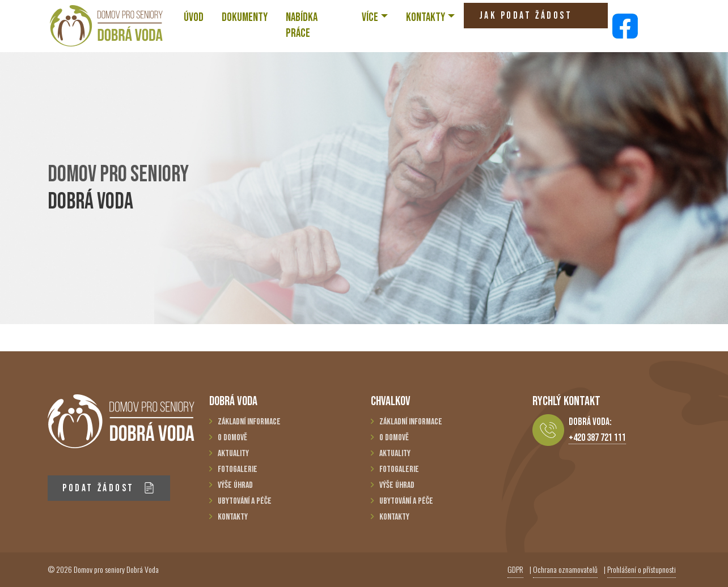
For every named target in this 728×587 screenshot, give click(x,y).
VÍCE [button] (370, 17)
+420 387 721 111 (597, 438)
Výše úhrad (235, 485)
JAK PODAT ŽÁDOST (526, 19)
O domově (232, 438)
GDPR (515, 569)
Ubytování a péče (245, 501)
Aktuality (233, 454)
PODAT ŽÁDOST (109, 488)
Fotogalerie (238, 469)
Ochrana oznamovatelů (565, 569)
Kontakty (233, 517)
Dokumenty (245, 17)
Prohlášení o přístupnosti (642, 569)
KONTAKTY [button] (426, 17)
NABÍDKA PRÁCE (302, 25)
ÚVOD (194, 17)
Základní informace (249, 422)
